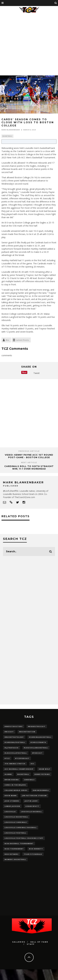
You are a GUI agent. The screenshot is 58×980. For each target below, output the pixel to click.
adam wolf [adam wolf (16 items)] (45, 769)
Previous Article (29, 451)
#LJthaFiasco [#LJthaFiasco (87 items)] (12, 748)
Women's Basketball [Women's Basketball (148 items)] (15, 859)
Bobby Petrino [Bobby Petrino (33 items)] (42, 774)
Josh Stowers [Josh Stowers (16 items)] (12, 801)
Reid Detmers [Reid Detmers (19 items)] (12, 854)
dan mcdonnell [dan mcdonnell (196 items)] (41, 790)
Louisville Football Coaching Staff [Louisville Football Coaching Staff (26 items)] (24, 838)
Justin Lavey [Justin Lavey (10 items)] (31, 801)
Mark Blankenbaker (11, 130)
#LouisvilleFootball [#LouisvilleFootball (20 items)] (16, 753)
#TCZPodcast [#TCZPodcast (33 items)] (22, 758)
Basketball (7, 136)
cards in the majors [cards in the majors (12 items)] (15, 785)
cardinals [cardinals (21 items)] (29, 780)
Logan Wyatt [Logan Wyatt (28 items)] (32, 806)
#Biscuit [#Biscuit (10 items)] (9, 732)
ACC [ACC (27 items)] (33, 764)
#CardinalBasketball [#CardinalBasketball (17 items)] (40, 737)
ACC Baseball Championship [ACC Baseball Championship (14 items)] (19, 769)
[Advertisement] (28, 44)
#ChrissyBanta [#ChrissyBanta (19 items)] (38, 742)
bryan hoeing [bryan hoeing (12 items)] (12, 780)
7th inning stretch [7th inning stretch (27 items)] (15, 764)
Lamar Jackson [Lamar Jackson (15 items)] (12, 806)
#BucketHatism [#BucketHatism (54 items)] (27, 732)
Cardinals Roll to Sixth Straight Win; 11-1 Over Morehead (29, 468)
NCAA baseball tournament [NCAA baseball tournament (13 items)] (19, 844)
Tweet (37, 373)
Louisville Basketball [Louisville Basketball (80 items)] (16, 817)
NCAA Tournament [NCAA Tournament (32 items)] (14, 849)
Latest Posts (22, 340)
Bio (7, 340)
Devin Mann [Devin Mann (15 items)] (11, 796)
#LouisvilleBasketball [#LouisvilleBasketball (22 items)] (36, 748)
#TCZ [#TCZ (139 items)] (7, 758)
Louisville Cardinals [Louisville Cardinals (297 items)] (16, 822)
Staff (31, 944)
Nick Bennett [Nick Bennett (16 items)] (36, 849)
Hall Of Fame (39, 942)
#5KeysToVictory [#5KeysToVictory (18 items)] (14, 726)
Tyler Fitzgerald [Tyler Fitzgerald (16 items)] (33, 854)
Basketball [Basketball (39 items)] (23, 774)
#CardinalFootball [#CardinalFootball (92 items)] (15, 742)
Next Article (29, 463)
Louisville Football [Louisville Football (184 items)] (15, 833)
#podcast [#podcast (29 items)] (37, 753)
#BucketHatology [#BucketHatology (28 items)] (14, 737)
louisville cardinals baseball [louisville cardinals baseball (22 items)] (21, 827)
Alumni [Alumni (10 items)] (8, 774)
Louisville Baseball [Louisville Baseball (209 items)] (31, 812)
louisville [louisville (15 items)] (10, 812)
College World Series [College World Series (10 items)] (16, 790)
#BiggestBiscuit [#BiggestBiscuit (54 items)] (37, 726)
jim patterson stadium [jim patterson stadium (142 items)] (34, 796)
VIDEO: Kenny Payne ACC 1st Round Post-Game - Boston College (29, 456)
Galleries (19, 942)
